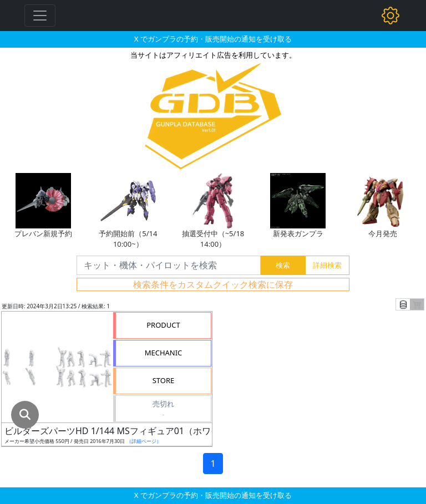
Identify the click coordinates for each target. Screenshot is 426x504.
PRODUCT (163, 325)
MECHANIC (164, 353)
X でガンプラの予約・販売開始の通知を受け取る (213, 39)
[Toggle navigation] (40, 16)
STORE (164, 380)
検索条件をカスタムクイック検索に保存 (213, 284)
